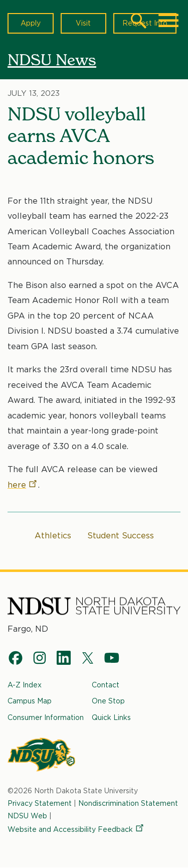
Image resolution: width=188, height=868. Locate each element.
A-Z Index (25, 685)
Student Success (121, 536)
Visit (83, 23)
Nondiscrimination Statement (128, 803)
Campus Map (30, 701)
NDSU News (52, 60)
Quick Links (111, 717)
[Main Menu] (168, 21)
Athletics (53, 536)
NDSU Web (27, 815)
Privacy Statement (40, 803)
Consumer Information (46, 717)
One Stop (108, 701)
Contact (106, 685)
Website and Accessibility (76, 829)
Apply (31, 23)
